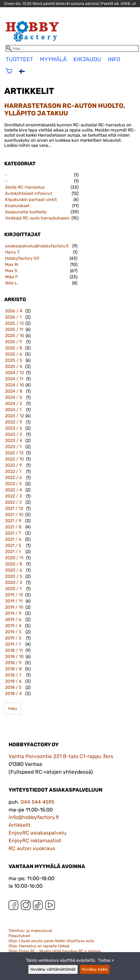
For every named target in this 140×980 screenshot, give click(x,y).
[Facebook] (13, 906)
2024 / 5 (14, 397)
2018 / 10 (14, 657)
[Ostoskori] (9, 74)
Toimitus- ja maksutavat (30, 931)
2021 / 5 (13, 545)
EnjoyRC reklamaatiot (35, 841)
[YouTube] (50, 906)
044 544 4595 (37, 802)
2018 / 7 (13, 675)
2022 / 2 (13, 502)
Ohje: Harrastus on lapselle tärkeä (39, 946)
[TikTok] (38, 906)
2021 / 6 (13, 539)
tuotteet (19, 59)
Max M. (12, 264)
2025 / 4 (14, 366)
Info (114, 59)
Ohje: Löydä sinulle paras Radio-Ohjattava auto (51, 941)
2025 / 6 (14, 354)
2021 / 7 (13, 533)
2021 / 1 (13, 552)
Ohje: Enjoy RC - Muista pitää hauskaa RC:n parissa (55, 951)
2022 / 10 (14, 459)
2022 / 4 (14, 490)
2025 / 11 (14, 329)
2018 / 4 (13, 694)
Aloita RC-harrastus (25, 187)
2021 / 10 (14, 515)
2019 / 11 (14, 601)
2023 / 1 (13, 447)
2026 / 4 (14, 311)
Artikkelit (20, 825)
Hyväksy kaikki (95, 969)
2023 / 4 (14, 440)
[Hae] (72, 48)
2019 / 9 (13, 613)
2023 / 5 (14, 434)
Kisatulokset (17, 206)
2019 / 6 (13, 619)
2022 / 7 (13, 471)
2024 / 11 (14, 379)
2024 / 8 (14, 391)
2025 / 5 (14, 360)
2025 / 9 (14, 342)
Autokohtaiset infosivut (29, 193)
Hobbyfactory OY (22, 258)
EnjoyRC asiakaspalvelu (37, 833)
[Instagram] (26, 906)
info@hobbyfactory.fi (34, 817)
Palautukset (19, 936)
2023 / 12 (14, 416)
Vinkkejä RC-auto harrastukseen (37, 218)
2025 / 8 (14, 348)
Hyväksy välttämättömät (53, 969)
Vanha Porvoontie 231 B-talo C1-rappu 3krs (61, 756)
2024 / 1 (13, 410)
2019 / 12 (14, 595)
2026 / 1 (13, 317)
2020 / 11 (14, 558)
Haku (13, 709)
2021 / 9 (13, 521)
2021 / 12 (14, 508)
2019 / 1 (13, 644)
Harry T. (13, 252)
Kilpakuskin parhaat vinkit (31, 200)
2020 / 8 (14, 564)
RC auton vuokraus (32, 848)
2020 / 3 (14, 582)
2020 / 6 (14, 570)
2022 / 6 (14, 478)
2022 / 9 (13, 465)
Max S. (12, 271)
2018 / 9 (13, 663)
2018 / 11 (14, 650)
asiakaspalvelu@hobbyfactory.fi (37, 246)
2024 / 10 (15, 385)
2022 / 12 (14, 453)
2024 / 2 (14, 403)
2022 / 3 (14, 496)
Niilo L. (12, 283)
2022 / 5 (14, 484)
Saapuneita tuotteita (26, 212)
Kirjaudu (87, 59)
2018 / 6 (13, 681)
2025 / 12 (14, 323)
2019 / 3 (13, 632)
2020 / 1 (13, 589)
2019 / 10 (14, 607)
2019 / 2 (13, 638)
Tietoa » (106, 960)
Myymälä (53, 59)
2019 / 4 (13, 626)
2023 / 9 (14, 422)
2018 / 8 (13, 669)
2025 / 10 (15, 336)
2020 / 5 (14, 576)
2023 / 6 (14, 428)
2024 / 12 (14, 373)
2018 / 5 (13, 687)
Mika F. (12, 277)
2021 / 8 (13, 527)
